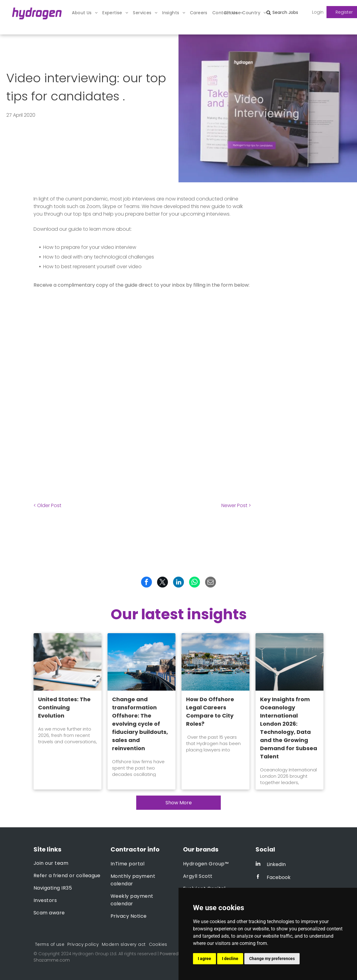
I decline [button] (230, 959)
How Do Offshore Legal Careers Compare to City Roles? (210, 711)
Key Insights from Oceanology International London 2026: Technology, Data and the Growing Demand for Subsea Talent (289, 728)
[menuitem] (85, 13)
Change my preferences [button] (272, 959)
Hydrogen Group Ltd (94, 954)
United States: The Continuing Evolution (64, 707)
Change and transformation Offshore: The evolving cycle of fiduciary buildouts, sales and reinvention (140, 724)
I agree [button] (204, 959)
